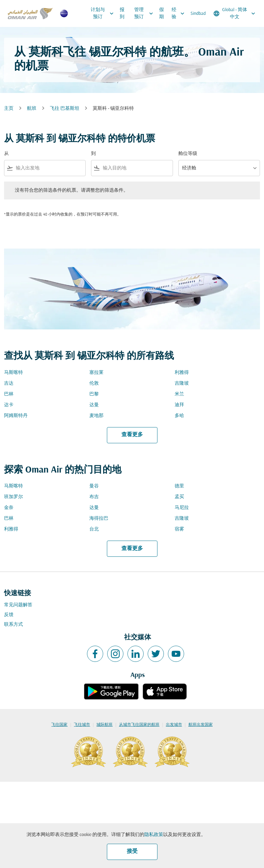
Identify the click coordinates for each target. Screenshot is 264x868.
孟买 (179, 497)
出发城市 (174, 725)
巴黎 (94, 394)
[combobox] (49, 168)
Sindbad (198, 14)
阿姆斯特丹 (16, 416)
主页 (9, 109)
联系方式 (13, 625)
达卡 (9, 405)
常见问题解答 (18, 605)
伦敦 (94, 383)
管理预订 (145, 13)
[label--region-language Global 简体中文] (235, 13)
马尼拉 (182, 508)
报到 (122, 13)
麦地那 (96, 416)
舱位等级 (188, 154)
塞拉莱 (96, 373)
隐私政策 (154, 835)
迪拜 (179, 405)
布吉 (94, 497)
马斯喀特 (13, 373)
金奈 (9, 508)
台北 (94, 529)
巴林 (9, 394)
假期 (162, 13)
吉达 (9, 383)
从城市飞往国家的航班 (139, 725)
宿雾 (179, 529)
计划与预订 (104, 13)
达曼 (94, 405)
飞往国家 (59, 725)
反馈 (9, 615)
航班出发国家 (201, 725)
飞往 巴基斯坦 (65, 109)
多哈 (179, 416)
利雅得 (182, 373)
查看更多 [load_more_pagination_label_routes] (132, 435)
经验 (180, 13)
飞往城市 (82, 725)
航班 (32, 109)
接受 (132, 851)
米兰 (179, 394)
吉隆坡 (182, 383)
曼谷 (94, 486)
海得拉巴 (99, 519)
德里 (179, 486)
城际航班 (105, 725)
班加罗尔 (13, 497)
